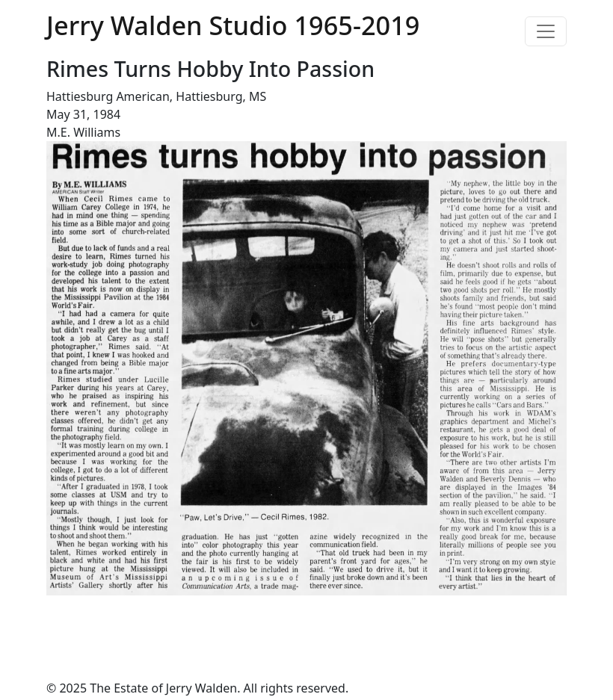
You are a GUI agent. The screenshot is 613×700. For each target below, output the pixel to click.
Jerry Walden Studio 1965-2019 (233, 25)
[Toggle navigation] (546, 31)
